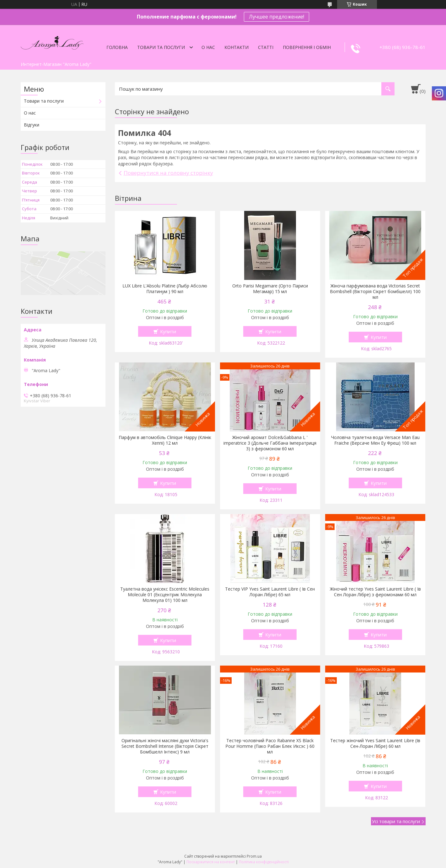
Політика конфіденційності (264, 862)
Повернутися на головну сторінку (168, 173)
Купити (168, 331)
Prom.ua (254, 856)
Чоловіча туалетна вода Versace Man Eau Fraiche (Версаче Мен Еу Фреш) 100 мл (375, 440)
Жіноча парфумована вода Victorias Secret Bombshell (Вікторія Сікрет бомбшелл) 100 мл (375, 292)
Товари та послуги (161, 47)
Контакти (236, 47)
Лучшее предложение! (277, 17)
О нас (208, 47)
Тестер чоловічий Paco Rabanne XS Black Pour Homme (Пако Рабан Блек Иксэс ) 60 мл (270, 746)
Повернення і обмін (307, 47)
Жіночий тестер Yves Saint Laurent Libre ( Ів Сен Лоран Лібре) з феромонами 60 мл (375, 592)
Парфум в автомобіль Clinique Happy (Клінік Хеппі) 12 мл (165, 440)
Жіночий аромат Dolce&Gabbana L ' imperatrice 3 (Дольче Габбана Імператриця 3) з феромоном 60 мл (270, 443)
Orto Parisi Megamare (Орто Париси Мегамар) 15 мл (270, 289)
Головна (117, 47)
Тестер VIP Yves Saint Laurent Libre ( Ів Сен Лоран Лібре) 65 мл (270, 592)
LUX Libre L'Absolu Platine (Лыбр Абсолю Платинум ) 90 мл (165, 289)
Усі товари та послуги (396, 821)
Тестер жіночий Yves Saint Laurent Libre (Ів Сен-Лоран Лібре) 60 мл (375, 743)
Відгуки (32, 125)
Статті (266, 47)
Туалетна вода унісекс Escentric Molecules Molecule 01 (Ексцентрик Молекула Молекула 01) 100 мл (165, 595)
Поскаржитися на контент (211, 862)
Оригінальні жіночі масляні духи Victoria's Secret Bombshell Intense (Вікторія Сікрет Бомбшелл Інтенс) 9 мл (165, 746)
